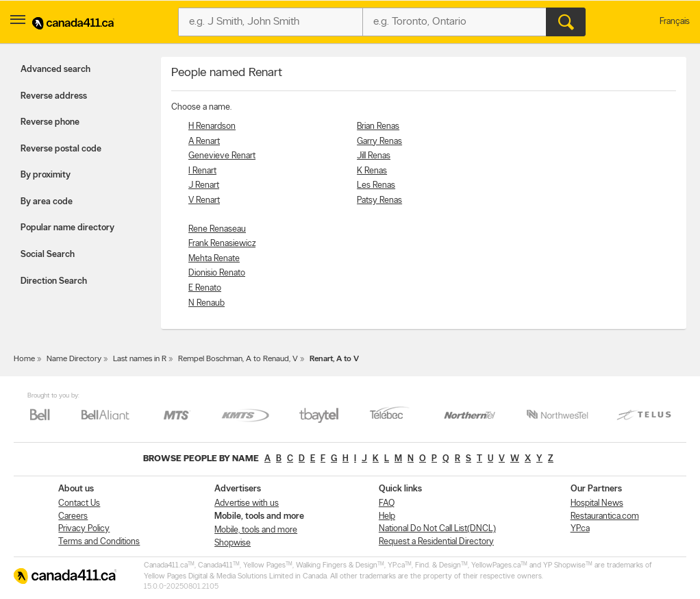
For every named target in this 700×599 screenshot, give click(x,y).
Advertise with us (247, 503)
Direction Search (54, 281)
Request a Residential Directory (436, 542)
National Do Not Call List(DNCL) (437, 529)
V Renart (204, 200)
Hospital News (597, 503)
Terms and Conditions (99, 542)
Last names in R (140, 359)
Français (675, 22)
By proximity (46, 175)
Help (387, 516)
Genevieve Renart (222, 156)
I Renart (202, 171)
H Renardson (212, 126)
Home (24, 359)
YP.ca (580, 529)
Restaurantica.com (605, 516)
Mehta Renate (214, 259)
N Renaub (207, 303)
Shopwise (233, 543)
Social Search (48, 255)
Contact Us (79, 503)
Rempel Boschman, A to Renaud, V (238, 359)
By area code (47, 202)
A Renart (204, 142)
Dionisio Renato (217, 273)
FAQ (387, 503)
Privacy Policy (84, 529)
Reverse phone (50, 122)
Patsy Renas (379, 200)
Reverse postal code (61, 149)
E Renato (205, 288)
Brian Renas (378, 126)
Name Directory (74, 359)
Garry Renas (379, 142)
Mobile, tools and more (256, 530)
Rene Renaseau (217, 229)
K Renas (372, 171)
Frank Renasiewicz (222, 244)
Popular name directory (67, 228)
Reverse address (54, 96)
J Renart (204, 185)
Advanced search (55, 70)
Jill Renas (374, 156)
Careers (73, 516)
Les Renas (376, 185)
